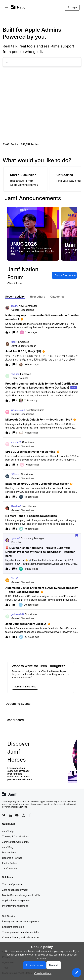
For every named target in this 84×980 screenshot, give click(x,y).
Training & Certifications (15, 836)
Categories (57, 297)
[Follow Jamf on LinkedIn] (10, 815)
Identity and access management (20, 921)
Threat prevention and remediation (21, 932)
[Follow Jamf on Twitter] (4, 815)
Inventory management (15, 906)
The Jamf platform (12, 884)
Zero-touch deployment (15, 890)
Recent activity (15, 297)
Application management (16, 900)
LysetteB (15, 538)
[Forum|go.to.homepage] (19, 7)
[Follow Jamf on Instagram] (23, 815)
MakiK (14, 342)
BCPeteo (15, 474)
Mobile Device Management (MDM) (22, 895)
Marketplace (9, 852)
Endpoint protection (13, 927)
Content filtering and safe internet (21, 937)
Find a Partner (10, 863)
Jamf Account (10, 868)
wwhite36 (16, 442)
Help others (37, 297)
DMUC (14, 578)
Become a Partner (12, 858)
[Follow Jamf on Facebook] (30, 815)
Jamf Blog (8, 847)
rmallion (15, 374)
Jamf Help (8, 831)
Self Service (9, 916)
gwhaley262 (17, 614)
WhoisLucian (18, 410)
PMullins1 (16, 506)
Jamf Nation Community (16, 842)
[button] (77, 973)
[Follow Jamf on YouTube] (17, 815)
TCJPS (14, 306)
